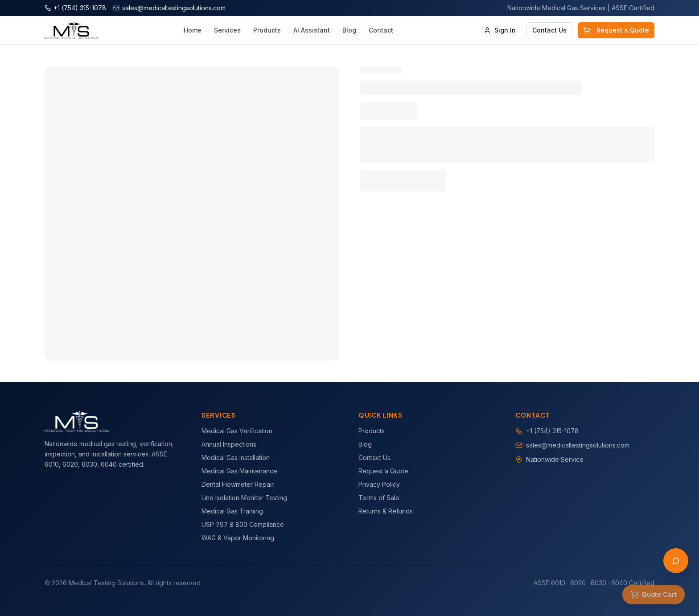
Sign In (500, 30)
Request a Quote (616, 30)
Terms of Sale (379, 498)
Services (227, 30)
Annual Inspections (229, 444)
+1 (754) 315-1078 (552, 431)
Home (193, 30)
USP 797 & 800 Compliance (243, 524)
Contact (381, 30)
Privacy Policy (379, 484)
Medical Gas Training (232, 511)
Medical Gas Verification (237, 431)
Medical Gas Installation (236, 458)
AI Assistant (312, 30)
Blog (349, 30)
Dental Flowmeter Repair (238, 484)
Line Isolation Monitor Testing (244, 498)
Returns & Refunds (386, 511)
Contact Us (549, 30)
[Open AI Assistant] (676, 561)
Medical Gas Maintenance (239, 471)
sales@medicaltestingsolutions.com (578, 445)
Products (267, 30)
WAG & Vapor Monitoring (238, 538)
